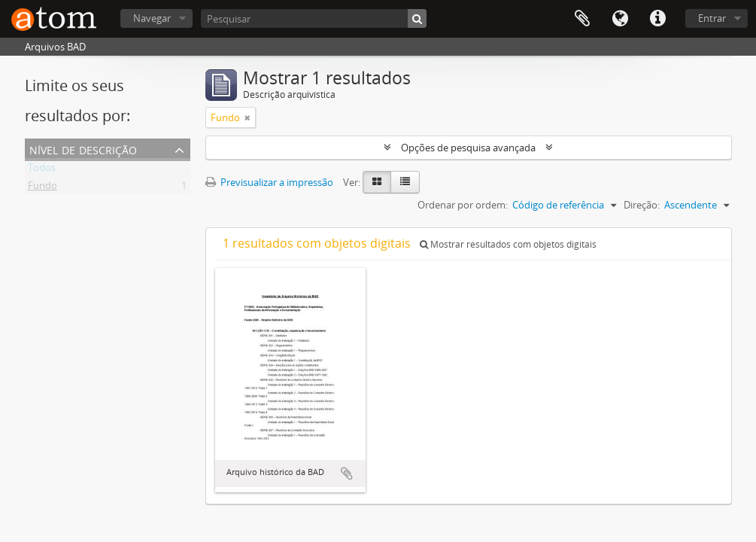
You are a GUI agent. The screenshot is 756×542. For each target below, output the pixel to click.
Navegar (152, 18)
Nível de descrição (83, 149)
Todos (42, 170)
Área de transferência (582, 19)
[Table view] (405, 182)
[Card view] (377, 182)
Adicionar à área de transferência (347, 473)
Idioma (620, 19)
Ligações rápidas (657, 19)
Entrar (712, 18)
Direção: (642, 205)
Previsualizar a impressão (269, 182)
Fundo (43, 188)
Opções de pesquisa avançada (468, 148)
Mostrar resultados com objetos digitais (508, 244)
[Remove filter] (247, 117)
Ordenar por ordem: (463, 205)
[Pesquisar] (314, 18)
